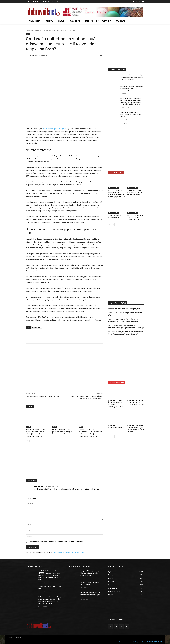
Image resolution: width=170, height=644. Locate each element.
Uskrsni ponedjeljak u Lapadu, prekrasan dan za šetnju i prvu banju (90, 595)
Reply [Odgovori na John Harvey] (35, 492)
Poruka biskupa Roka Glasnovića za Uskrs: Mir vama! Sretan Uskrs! (135, 192)
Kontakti (129, 642)
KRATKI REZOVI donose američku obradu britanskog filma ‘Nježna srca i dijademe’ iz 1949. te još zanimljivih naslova (117, 194)
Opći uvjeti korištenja (139, 642)
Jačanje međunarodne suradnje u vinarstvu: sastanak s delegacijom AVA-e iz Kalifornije (132, 77)
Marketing (122, 642)
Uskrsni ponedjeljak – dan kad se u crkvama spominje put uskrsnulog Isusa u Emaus (132, 89)
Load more (126, 123)
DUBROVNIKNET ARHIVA (155, 642)
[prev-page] (27, 441)
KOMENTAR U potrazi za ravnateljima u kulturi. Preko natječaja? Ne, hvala (136, 402)
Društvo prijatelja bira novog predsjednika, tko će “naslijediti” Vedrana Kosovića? (63, 432)
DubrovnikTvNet (114, 188)
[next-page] (31, 441)
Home (28, 31)
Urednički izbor (37, 327)
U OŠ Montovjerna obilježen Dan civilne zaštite (43, 396)
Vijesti (33, 31)
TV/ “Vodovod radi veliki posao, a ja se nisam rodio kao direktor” (135, 217)
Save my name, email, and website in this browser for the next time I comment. (56, 542)
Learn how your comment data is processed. (69, 552)
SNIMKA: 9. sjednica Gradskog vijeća (115, 216)
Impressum (115, 642)
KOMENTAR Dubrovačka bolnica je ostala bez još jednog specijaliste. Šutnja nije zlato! (136, 428)
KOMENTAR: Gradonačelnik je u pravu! (116, 426)
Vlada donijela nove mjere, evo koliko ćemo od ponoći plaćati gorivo (131, 114)
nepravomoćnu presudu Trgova (54, 129)
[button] (141, 21)
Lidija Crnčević (34, 55)
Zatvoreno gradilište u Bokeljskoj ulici (127, 309)
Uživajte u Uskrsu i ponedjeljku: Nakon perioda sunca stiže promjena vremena (90, 573)
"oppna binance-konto (116, 319)
